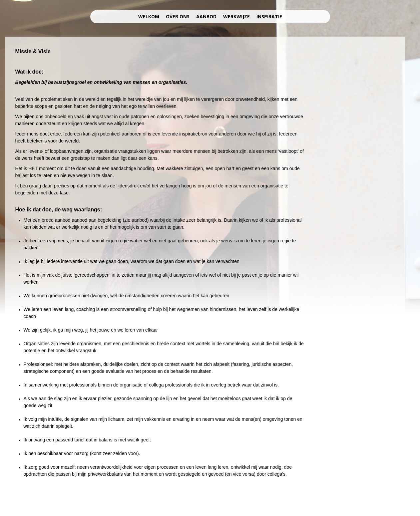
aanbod (206, 16)
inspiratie (269, 16)
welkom (149, 16)
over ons (178, 16)
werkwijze (236, 16)
